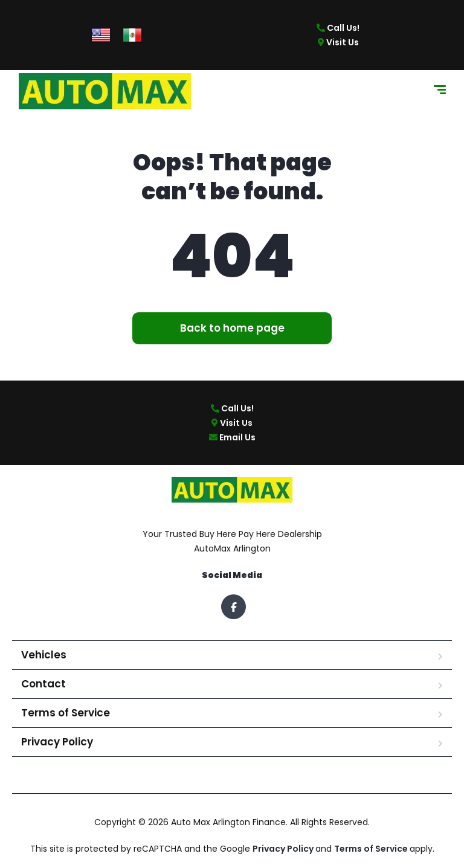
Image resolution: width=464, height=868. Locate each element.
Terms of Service (66, 713)
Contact (43, 684)
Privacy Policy (57, 742)
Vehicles (44, 655)
